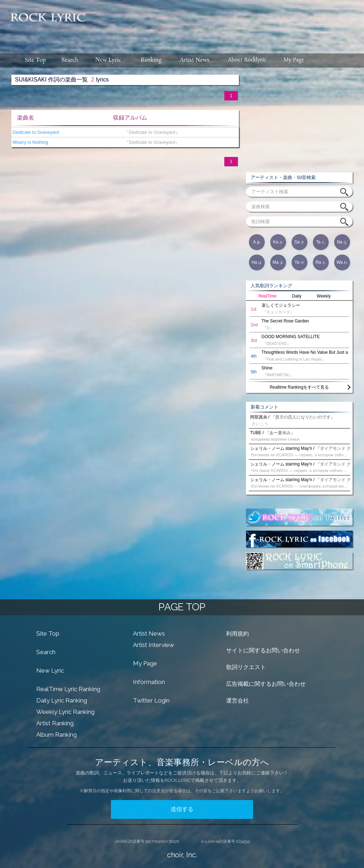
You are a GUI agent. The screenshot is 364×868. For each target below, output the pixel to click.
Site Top (48, 633)
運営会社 (237, 701)
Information (149, 682)
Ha (257, 262)
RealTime (267, 296)
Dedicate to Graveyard (35, 132)
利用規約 (237, 634)
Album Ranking (57, 735)
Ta (321, 242)
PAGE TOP (182, 607)
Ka (278, 242)
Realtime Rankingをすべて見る (299, 387)
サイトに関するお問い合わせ (263, 650)
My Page (145, 663)
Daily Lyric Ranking (62, 700)
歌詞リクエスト (246, 667)
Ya (299, 262)
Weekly (324, 296)
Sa (299, 242)
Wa (342, 262)
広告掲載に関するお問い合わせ (266, 684)
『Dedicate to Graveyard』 (151, 132)
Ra (321, 262)
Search (46, 652)
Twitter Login (151, 700)
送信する (182, 809)
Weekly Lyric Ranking (65, 712)
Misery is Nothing (30, 142)
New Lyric (50, 670)
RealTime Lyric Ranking (68, 689)
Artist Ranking (55, 723)
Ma (278, 262)
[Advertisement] (227, 23)
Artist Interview (154, 645)
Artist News (149, 633)
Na (342, 242)
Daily (297, 296)
